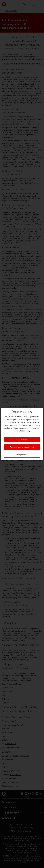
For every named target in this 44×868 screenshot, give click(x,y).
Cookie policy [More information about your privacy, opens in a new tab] (25, 431)
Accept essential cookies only (22, 447)
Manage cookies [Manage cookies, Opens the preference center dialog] (22, 455)
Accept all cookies (22, 439)
